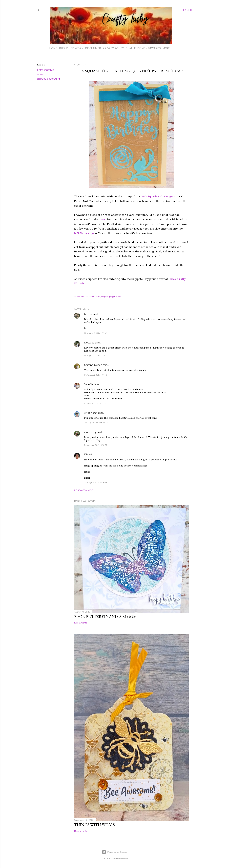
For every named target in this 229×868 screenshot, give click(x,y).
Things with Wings (94, 825)
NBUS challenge (84, 233)
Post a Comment (84, 490)
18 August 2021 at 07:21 (96, 403)
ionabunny (90, 432)
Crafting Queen (93, 365)
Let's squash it (46, 70)
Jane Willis (90, 384)
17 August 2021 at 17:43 (95, 355)
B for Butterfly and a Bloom (105, 617)
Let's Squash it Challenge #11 (159, 196)
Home (53, 48)
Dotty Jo (89, 343)
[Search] (187, 10)
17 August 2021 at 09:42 (96, 333)
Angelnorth (91, 413)
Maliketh (123, 858)
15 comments (80, 623)
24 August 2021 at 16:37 (96, 445)
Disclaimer (93, 48)
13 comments (81, 831)
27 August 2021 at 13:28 (96, 483)
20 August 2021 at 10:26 (96, 423)
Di (85, 455)
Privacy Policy (113, 48)
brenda (88, 314)
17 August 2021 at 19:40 (96, 375)
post (102, 219)
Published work (71, 48)
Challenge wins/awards (143, 48)
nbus (40, 74)
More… (167, 48)
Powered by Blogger (115, 852)
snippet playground (48, 79)
